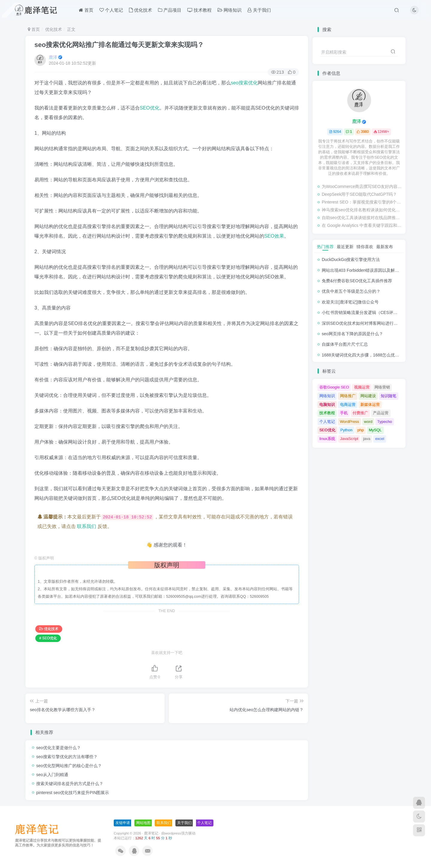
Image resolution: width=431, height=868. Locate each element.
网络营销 (382, 387)
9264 (335, 132)
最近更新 (345, 247)
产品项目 (170, 10)
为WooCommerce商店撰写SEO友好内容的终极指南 (362, 186)
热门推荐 (325, 247)
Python (346, 430)
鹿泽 (53, 57)
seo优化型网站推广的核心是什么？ (69, 766)
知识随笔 (388, 396)
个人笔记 (111, 10)
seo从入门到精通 (52, 775)
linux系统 (327, 439)
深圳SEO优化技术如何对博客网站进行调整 (362, 323)
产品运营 (381, 413)
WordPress (350, 422)
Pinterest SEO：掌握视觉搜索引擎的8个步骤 (362, 202)
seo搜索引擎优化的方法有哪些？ (67, 757)
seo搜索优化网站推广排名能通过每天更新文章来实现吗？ (119, 45)
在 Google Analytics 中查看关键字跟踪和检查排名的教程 (362, 225)
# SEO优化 (48, 638)
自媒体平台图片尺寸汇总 (345, 344)
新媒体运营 (370, 405)
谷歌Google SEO (334, 387)
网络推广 (348, 396)
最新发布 (385, 247)
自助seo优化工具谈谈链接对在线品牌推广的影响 (362, 218)
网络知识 (230, 10)
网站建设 (368, 396)
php (361, 430)
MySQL (375, 430)
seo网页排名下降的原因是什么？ (352, 334)
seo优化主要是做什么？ (59, 748)
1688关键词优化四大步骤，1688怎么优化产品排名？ (371, 355)
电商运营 (348, 405)
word (368, 422)
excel (380, 439)
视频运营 (362, 387)
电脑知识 (327, 405)
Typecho (385, 422)
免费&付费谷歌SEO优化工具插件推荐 (357, 281)
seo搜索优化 (244, 83)
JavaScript (349, 439)
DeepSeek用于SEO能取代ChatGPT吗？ (359, 194)
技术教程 (199, 10)
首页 (86, 10)
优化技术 (141, 10)
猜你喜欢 (365, 247)
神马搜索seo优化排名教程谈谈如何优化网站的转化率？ (362, 210)
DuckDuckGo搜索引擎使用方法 (351, 260)
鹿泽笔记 (151, 833)
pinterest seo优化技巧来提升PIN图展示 (73, 793)
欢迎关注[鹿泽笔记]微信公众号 (350, 302)
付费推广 (360, 413)
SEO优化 (150, 108)
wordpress (173, 833)
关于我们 (259, 10)
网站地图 (143, 823)
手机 (344, 413)
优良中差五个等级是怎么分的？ (351, 291)
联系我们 (86, 526)
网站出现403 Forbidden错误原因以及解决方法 (365, 270)
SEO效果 (274, 236)
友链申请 (123, 823)
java (367, 439)
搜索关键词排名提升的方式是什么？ (70, 784)
